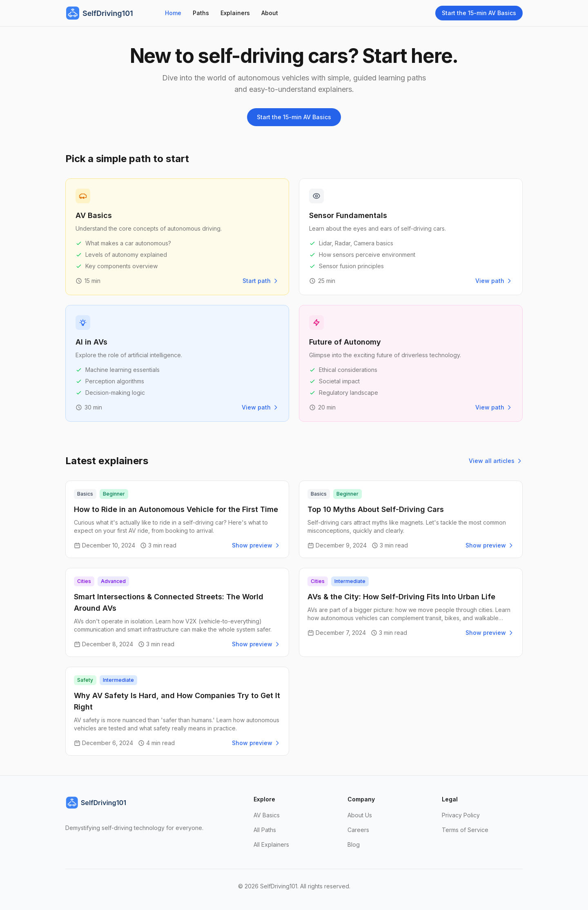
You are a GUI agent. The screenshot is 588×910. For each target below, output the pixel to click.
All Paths (265, 830)
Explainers (235, 13)
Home (173, 13)
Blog (354, 844)
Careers (358, 830)
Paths (201, 13)
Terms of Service (465, 830)
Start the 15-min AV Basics (479, 13)
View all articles (496, 461)
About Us (360, 815)
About (270, 13)
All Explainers (271, 844)
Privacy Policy (461, 815)
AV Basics (267, 815)
